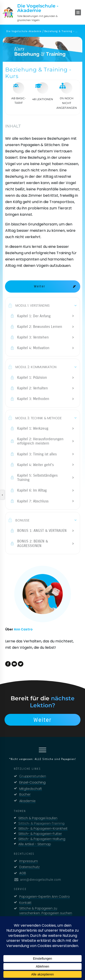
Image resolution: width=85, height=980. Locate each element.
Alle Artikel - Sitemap (35, 844)
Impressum (29, 861)
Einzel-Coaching (32, 782)
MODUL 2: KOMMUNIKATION (36, 367)
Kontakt (25, 903)
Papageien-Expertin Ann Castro (45, 897)
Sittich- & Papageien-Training (41, 823)
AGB (23, 873)
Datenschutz (29, 867)
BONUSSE (22, 520)
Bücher (25, 794)
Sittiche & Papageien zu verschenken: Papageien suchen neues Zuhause (46, 913)
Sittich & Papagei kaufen (38, 818)
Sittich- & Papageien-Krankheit (43, 829)
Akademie (27, 801)
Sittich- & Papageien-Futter (40, 834)
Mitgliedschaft (31, 789)
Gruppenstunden (33, 776)
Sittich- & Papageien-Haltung (42, 839)
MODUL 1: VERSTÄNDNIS (33, 305)
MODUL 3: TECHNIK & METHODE (39, 418)
